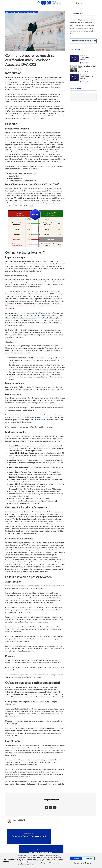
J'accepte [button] (76, 858)
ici (17, 89)
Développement (31, 12)
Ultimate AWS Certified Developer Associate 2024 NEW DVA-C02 (28, 318)
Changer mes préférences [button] (82, 863)
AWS (8, 12)
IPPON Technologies (79, 852)
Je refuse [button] (89, 858)
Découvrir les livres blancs (84, 41)
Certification (17, 12)
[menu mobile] (20, 3)
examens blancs (42, 420)
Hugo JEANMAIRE (12, 69)
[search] (82, 3)
